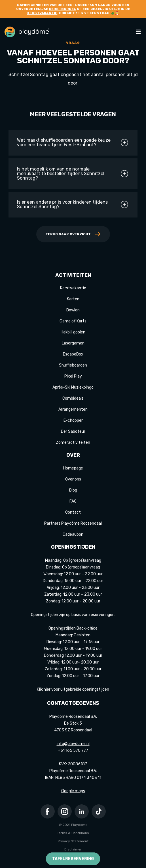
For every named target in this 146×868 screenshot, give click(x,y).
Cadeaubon (73, 534)
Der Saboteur (73, 431)
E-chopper (73, 420)
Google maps (73, 791)
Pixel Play (73, 376)
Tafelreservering (73, 859)
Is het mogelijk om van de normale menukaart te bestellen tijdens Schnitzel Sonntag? (73, 174)
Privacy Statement (73, 841)
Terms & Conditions (73, 833)
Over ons (73, 479)
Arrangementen (73, 409)
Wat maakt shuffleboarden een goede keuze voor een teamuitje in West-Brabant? (73, 143)
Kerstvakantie (73, 288)
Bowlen (73, 310)
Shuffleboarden (73, 365)
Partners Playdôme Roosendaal (73, 523)
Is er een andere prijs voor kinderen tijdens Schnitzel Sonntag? (73, 204)
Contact (73, 512)
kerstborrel (63, 9)
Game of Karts (73, 321)
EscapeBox (73, 354)
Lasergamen (73, 343)
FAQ (73, 501)
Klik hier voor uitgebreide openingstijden (73, 689)
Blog (73, 490)
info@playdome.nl (73, 744)
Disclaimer (73, 849)
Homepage (73, 468)
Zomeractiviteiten (73, 442)
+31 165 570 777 (73, 750)
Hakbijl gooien (73, 332)
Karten (73, 299)
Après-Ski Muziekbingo (73, 387)
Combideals (73, 398)
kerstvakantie (42, 13)
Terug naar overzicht (73, 234)
